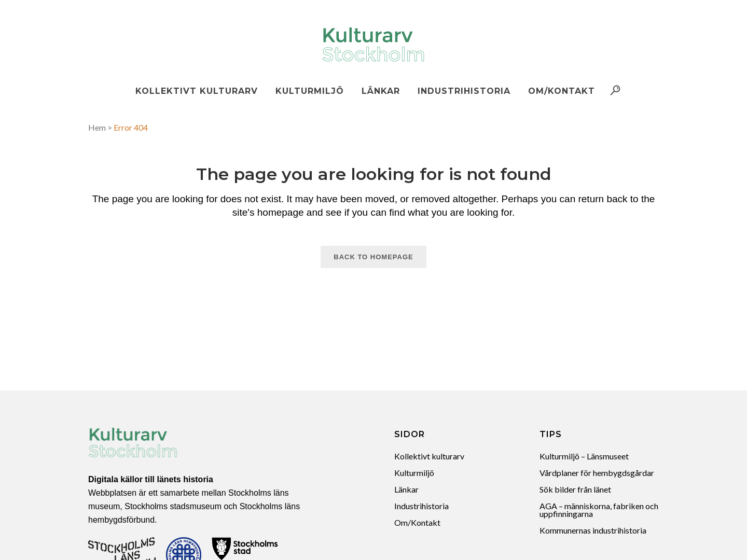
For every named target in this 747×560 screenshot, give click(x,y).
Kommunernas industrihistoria (593, 530)
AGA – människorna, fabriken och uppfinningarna (599, 510)
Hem (97, 127)
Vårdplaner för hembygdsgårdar (597, 473)
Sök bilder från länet (575, 489)
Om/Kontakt (417, 522)
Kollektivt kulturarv (429, 456)
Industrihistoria (421, 506)
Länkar (406, 489)
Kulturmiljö (414, 473)
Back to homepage (373, 257)
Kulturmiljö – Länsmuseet (584, 456)
